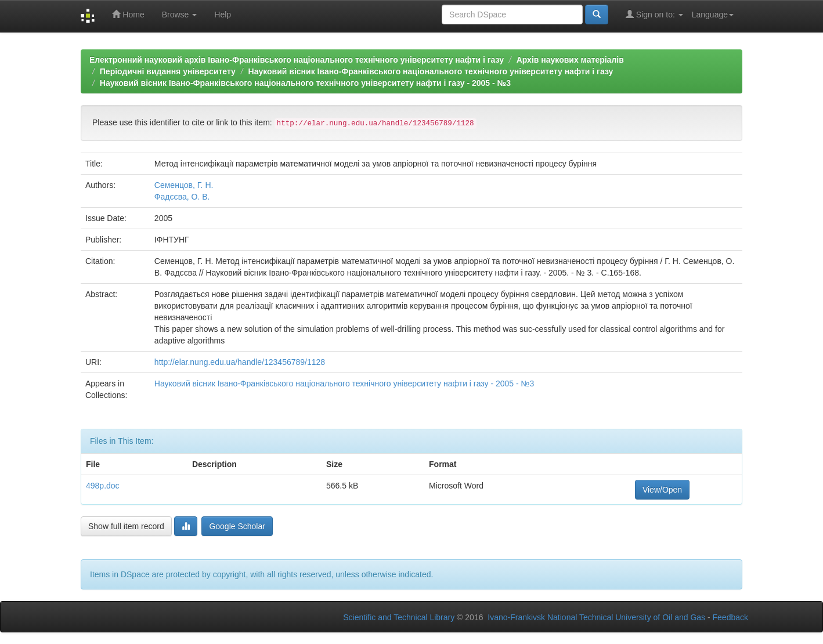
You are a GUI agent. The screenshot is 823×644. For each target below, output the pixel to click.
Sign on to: (654, 14)
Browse (180, 15)
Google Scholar (237, 526)
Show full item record (126, 526)
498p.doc (103, 486)
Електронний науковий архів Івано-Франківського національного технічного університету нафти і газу (297, 60)
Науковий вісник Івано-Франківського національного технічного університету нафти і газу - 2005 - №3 (305, 83)
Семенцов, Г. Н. (184, 185)
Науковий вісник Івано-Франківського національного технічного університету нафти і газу (431, 71)
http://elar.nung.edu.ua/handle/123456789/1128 (240, 362)
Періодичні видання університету (168, 71)
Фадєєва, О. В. (182, 197)
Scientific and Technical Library (399, 617)
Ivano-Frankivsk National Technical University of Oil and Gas (596, 617)
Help (223, 15)
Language (713, 15)
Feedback (730, 617)
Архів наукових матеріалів (570, 60)
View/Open (662, 490)
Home (128, 14)
